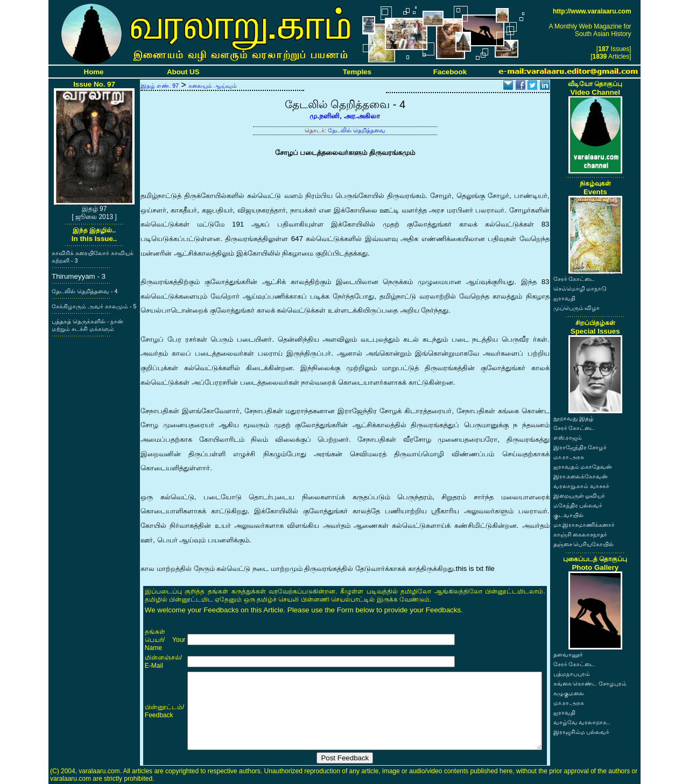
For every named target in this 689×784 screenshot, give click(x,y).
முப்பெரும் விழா (577, 308)
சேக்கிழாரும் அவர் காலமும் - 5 (94, 306)
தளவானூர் (568, 654)
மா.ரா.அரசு (569, 457)
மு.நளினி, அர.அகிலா (345, 116)
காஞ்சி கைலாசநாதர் (581, 534)
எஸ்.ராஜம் (568, 437)
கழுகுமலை (569, 693)
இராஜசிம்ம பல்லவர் (582, 732)
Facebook (450, 72)
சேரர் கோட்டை (574, 279)
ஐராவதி (564, 298)
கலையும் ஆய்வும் (213, 86)
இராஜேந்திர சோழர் (580, 447)
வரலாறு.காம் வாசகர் (582, 486)
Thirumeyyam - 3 (79, 276)
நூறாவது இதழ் (574, 418)
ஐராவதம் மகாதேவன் (583, 467)
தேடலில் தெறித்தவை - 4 (85, 291)
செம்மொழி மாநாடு (580, 288)
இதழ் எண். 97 (160, 86)
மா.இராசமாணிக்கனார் (584, 525)
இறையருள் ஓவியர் (579, 496)
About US (183, 72)
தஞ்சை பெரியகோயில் (584, 544)
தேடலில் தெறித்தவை (357, 130)
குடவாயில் (568, 515)
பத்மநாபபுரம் (572, 674)
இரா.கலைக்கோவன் (581, 476)
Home (94, 72)
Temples (357, 72)
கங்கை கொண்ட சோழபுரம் (590, 683)
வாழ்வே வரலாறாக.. (582, 722)
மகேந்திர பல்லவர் (578, 505)
